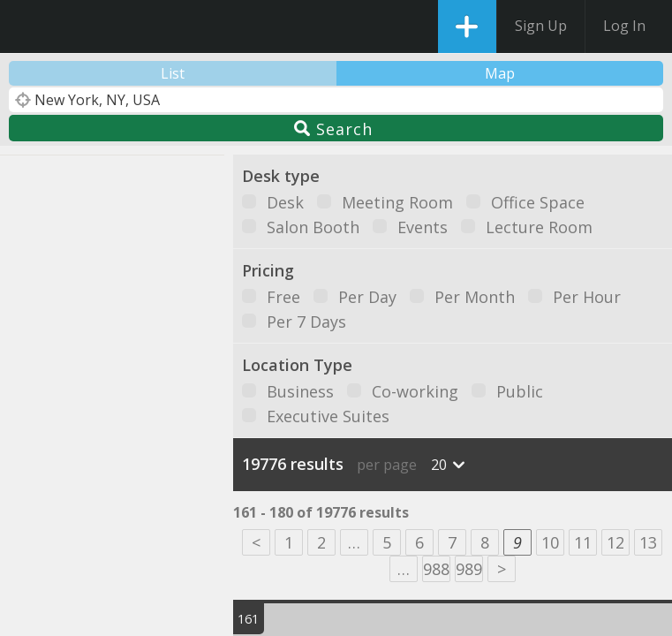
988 (436, 569)
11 (583, 542)
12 (615, 542)
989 (469, 569)
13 (648, 542)
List (173, 73)
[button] (36, 320)
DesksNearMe (29, 26)
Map (500, 73)
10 (550, 542)
